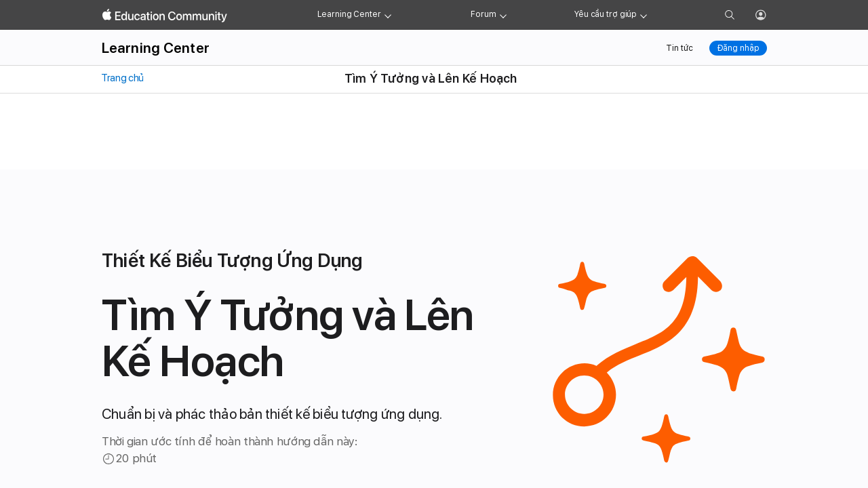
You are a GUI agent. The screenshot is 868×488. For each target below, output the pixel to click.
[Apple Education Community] (165, 16)
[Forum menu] (503, 15)
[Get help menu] (644, 15)
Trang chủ (122, 78)
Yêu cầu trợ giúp (605, 14)
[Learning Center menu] (388, 15)
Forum (483, 14)
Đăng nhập (738, 48)
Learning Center (349, 14)
